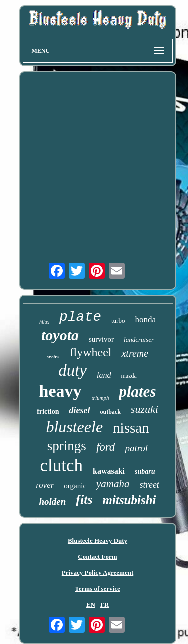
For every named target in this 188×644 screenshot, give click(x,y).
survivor (101, 339)
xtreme (135, 353)
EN (91, 605)
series (53, 356)
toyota (60, 335)
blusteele (74, 427)
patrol (136, 448)
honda (145, 319)
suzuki (145, 409)
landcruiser (139, 340)
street (150, 485)
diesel (79, 410)
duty (72, 370)
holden (52, 502)
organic (75, 486)
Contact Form (97, 557)
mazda (129, 376)
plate (80, 317)
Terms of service (98, 589)
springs (67, 446)
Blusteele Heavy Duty (98, 541)
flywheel (91, 352)
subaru (145, 472)
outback (110, 412)
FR (105, 605)
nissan (131, 428)
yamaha (113, 484)
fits (84, 500)
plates (137, 392)
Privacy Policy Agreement (98, 573)
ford (106, 447)
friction (48, 412)
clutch (61, 466)
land (104, 375)
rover (45, 485)
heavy (60, 391)
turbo (118, 320)
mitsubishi (130, 500)
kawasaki (109, 471)
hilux (44, 322)
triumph (101, 398)
